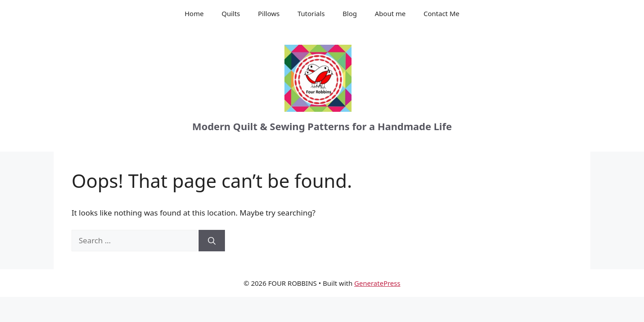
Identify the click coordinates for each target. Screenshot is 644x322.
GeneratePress (377, 283)
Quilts (231, 13)
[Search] (212, 241)
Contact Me (441, 13)
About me (390, 13)
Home (194, 13)
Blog (350, 13)
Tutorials (311, 13)
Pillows (269, 13)
